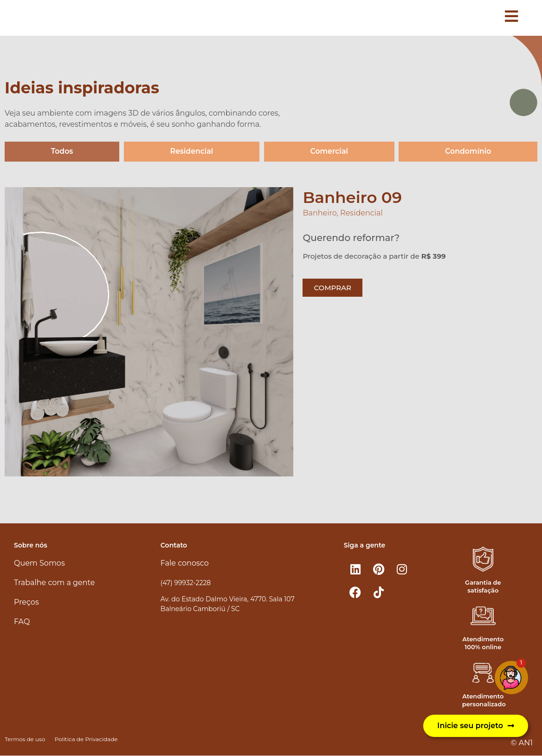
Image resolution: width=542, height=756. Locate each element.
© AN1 (522, 743)
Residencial (191, 152)
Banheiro (319, 213)
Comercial (329, 152)
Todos (62, 152)
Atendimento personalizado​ (484, 701)
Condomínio (468, 152)
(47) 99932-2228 (186, 583)
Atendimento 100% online (483, 643)
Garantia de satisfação (483, 586)
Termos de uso (25, 739)
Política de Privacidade (86, 739)
